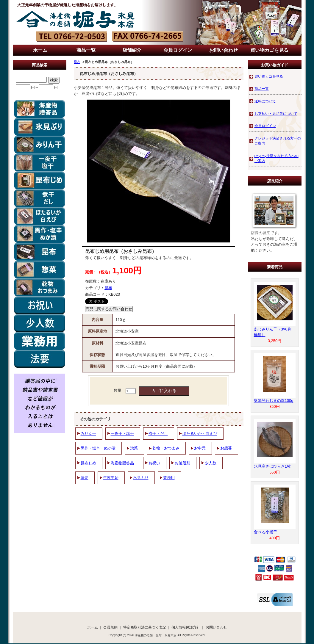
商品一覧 (86, 50)
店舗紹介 (132, 50)
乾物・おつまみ (166, 448)
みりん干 (88, 434)
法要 (85, 478)
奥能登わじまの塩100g (274, 401)
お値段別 (182, 463)
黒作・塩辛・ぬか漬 (98, 448)
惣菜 (134, 448)
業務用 (169, 478)
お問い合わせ (224, 50)
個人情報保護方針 (186, 627)
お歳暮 (226, 448)
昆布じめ (88, 463)
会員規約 (110, 627)
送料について (265, 101)
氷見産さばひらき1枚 (272, 466)
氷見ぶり (141, 478)
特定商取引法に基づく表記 (145, 627)
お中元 (200, 448)
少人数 (211, 463)
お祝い (154, 463)
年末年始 (111, 478)
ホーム (40, 50)
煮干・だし (158, 434)
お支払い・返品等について (276, 113)
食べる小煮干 (265, 532)
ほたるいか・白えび (200, 434)
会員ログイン (178, 50)
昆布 (77, 62)
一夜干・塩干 (122, 434)
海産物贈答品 (122, 463)
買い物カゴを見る (269, 50)
